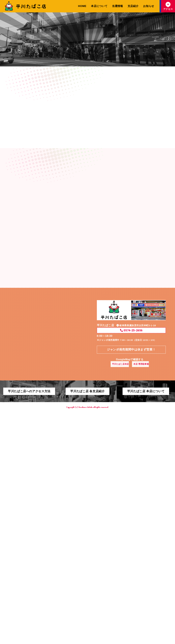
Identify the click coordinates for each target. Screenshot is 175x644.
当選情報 (118, 6)
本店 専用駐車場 (144, 572)
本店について (99, 6)
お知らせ (149, 6)
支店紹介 (133, 6)
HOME (82, 6)
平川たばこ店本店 (119, 572)
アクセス (168, 6)
